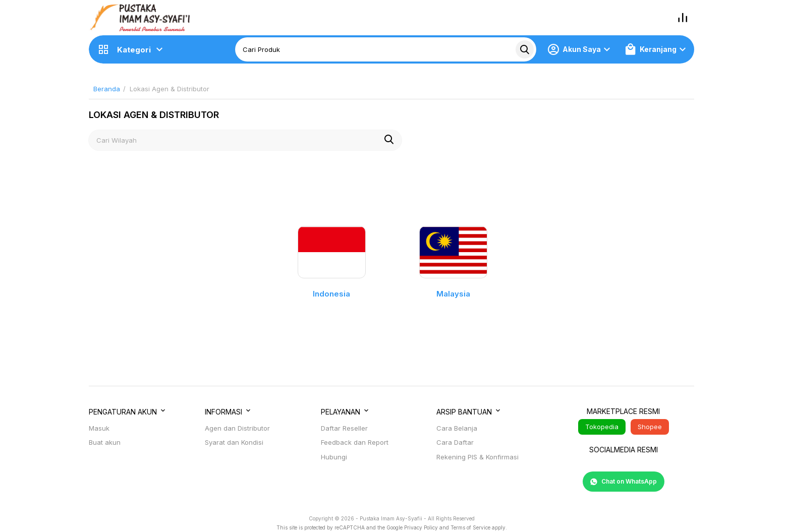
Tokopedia (602, 427)
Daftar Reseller (344, 428)
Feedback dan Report (355, 442)
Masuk (99, 428)
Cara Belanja (457, 428)
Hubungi (334, 457)
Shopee (650, 427)
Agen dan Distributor (237, 428)
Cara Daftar (455, 442)
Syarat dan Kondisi (234, 442)
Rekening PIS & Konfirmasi (477, 457)
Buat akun (105, 442)
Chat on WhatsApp (624, 482)
